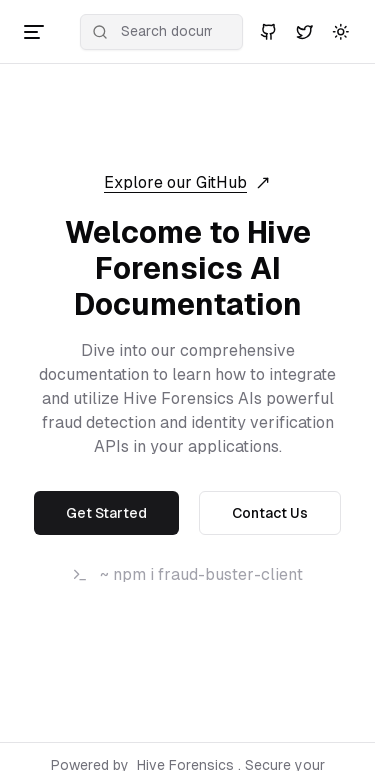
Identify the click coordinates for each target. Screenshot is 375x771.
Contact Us (270, 513)
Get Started (106, 513)
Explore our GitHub (187, 182)
